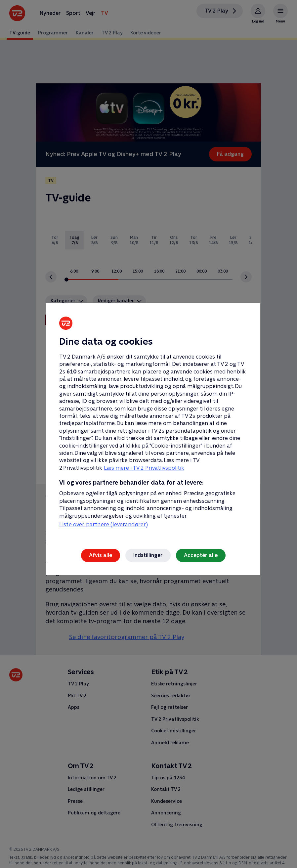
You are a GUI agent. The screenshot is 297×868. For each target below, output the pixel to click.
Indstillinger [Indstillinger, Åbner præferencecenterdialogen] (148, 555)
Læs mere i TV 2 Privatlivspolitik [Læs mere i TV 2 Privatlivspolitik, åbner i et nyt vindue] (144, 468)
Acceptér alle (201, 555)
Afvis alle (101, 555)
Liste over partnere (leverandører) (104, 524)
